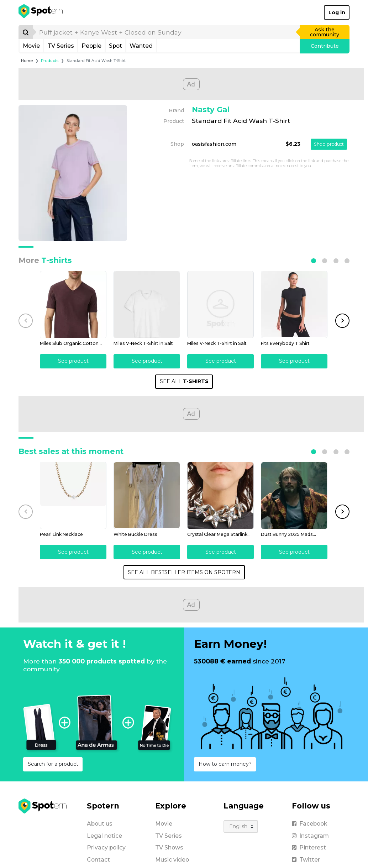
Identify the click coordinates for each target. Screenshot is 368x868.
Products (50, 61)
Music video (172, 859)
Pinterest (309, 847)
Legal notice (104, 835)
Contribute (325, 46)
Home (27, 61)
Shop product (329, 144)
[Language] (241, 826)
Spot (115, 46)
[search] (167, 32)
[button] (314, 261)
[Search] (26, 32)
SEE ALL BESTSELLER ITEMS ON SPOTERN (184, 572)
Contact (98, 859)
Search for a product (53, 763)
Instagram (310, 835)
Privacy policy (106, 847)
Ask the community (325, 32)
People (91, 46)
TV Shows (169, 847)
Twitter (306, 859)
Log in (337, 12)
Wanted (141, 46)
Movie (31, 46)
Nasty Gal (211, 110)
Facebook (309, 823)
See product (73, 361)
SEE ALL (184, 381)
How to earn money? (225, 763)
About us (100, 823)
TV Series (61, 46)
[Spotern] (41, 12)
